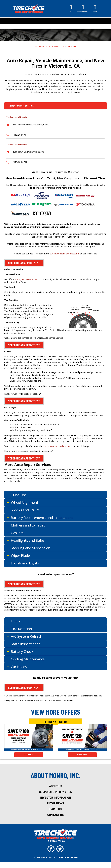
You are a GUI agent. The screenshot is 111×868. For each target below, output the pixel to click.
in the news (55, 803)
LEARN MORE (29, 755)
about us (56, 786)
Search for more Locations (22, 106)
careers (56, 809)
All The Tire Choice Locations (47, 47)
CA (63, 47)
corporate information (56, 792)
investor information (56, 798)
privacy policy (57, 841)
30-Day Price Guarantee (26, 279)
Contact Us (55, 815)
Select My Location (55, 722)
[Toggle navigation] (95, 9)
